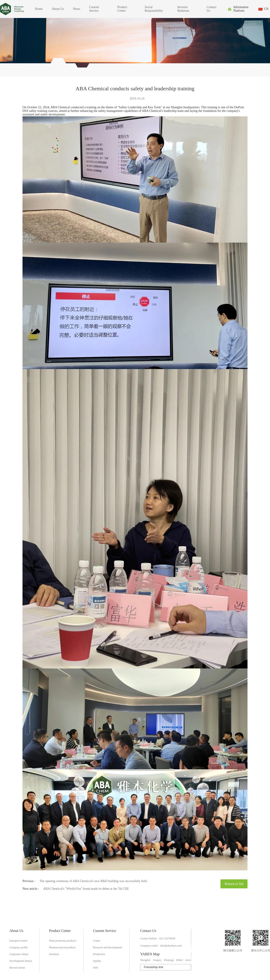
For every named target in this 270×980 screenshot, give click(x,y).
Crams (97, 941)
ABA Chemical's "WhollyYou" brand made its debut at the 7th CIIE (86, 889)
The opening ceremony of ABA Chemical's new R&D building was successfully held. (93, 881)
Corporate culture (19, 954)
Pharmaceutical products (62, 947)
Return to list (234, 884)
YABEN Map (150, 954)
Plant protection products (63, 941)
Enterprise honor (18, 941)
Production (99, 954)
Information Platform (241, 9)
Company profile (19, 947)
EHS (96, 968)
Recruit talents (17, 968)
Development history (21, 961)
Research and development (108, 947)
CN (266, 9)
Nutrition (54, 954)
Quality (97, 961)
